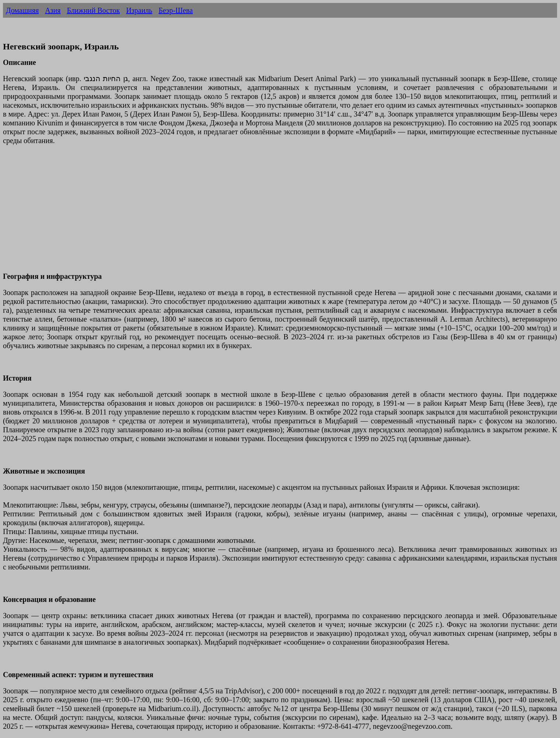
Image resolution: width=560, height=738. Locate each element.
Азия (53, 10)
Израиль (139, 10)
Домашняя (22, 10)
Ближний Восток (93, 10)
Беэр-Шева (176, 10)
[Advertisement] (224, 213)
